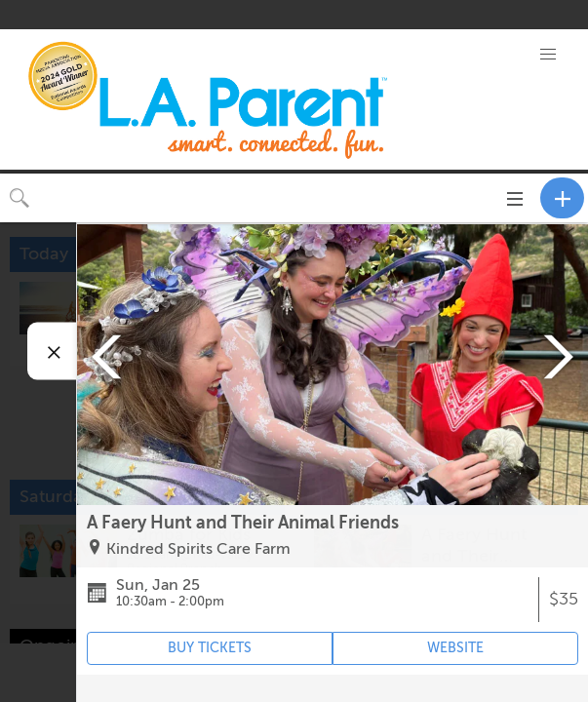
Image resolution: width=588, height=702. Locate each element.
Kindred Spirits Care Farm (198, 549)
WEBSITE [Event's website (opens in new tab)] (455, 648)
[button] (548, 55)
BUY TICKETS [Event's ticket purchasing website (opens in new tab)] (210, 648)
